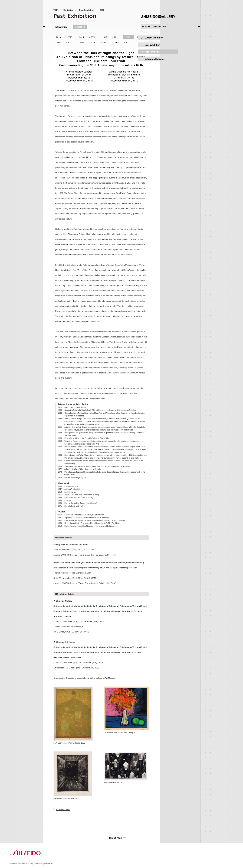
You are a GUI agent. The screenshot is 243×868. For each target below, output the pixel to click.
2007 (70, 43)
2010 (128, 37)
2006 (82, 43)
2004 (105, 43)
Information (62, 27)
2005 (93, 43)
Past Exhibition (87, 10)
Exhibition (68, 10)
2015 (70, 37)
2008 (58, 43)
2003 (116, 43)
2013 (93, 37)
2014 (82, 37)
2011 (116, 37)
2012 (105, 37)
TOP (56, 10)
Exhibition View (63, 809)
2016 (58, 37)
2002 (128, 43)
